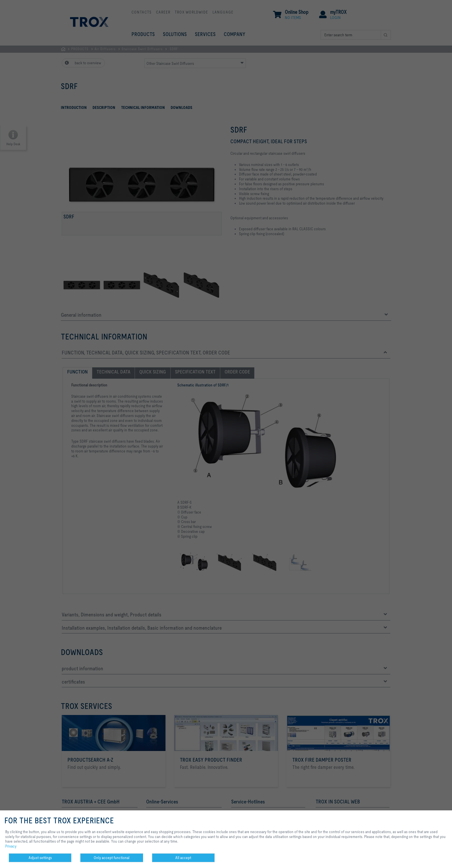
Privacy (11, 846)
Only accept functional (112, 858)
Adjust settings (40, 858)
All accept (183, 858)
